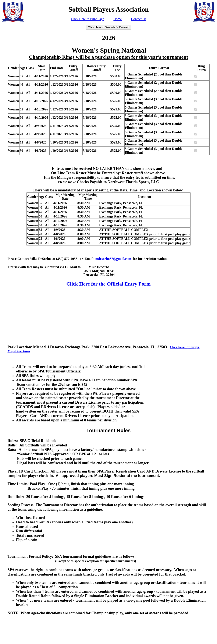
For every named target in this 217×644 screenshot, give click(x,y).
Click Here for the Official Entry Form (108, 284)
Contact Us (139, 19)
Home (118, 19)
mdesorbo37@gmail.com (113, 259)
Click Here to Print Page (88, 19)
